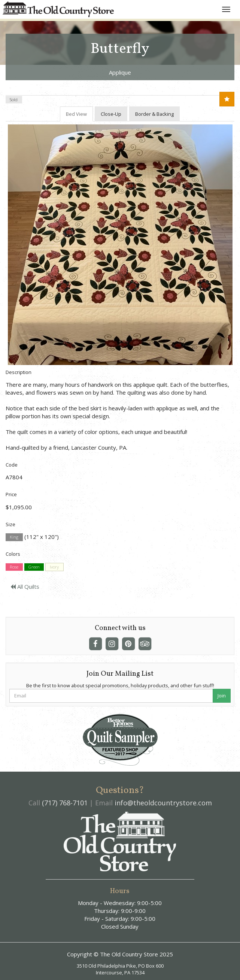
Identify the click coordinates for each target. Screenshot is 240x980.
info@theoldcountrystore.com (163, 803)
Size (10, 524)
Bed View (76, 114)
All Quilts (25, 587)
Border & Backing (154, 114)
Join (222, 696)
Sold (14, 99)
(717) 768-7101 (65, 803)
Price (11, 494)
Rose (14, 567)
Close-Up (111, 114)
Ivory (54, 567)
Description (19, 372)
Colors (13, 554)
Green (34, 567)
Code (12, 465)
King (14, 537)
